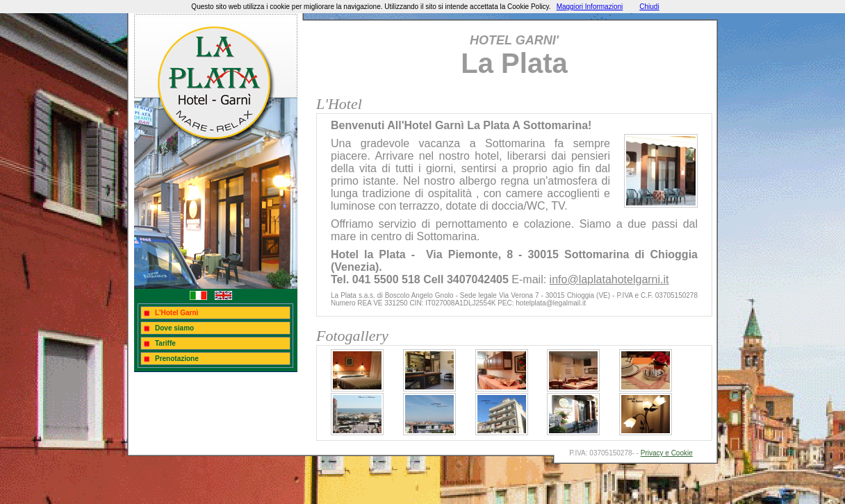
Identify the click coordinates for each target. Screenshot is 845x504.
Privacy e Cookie (667, 453)
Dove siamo (174, 328)
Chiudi (649, 7)
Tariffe (165, 343)
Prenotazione (177, 359)
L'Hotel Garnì (177, 313)
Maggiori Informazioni (590, 7)
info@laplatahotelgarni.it (609, 279)
